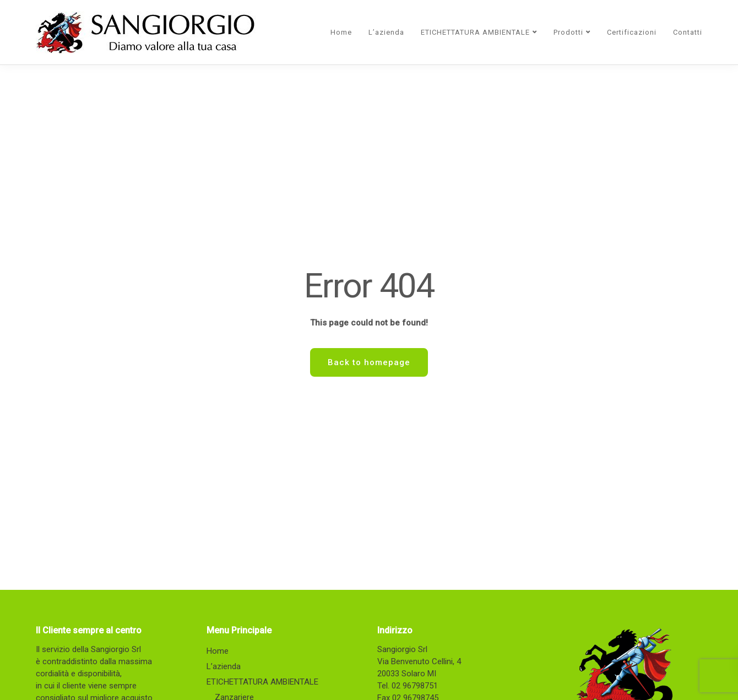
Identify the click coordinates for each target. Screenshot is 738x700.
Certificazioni (632, 32)
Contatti (688, 32)
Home (341, 32)
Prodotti (568, 32)
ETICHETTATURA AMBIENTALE (475, 32)
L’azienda (386, 32)
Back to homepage (369, 362)
